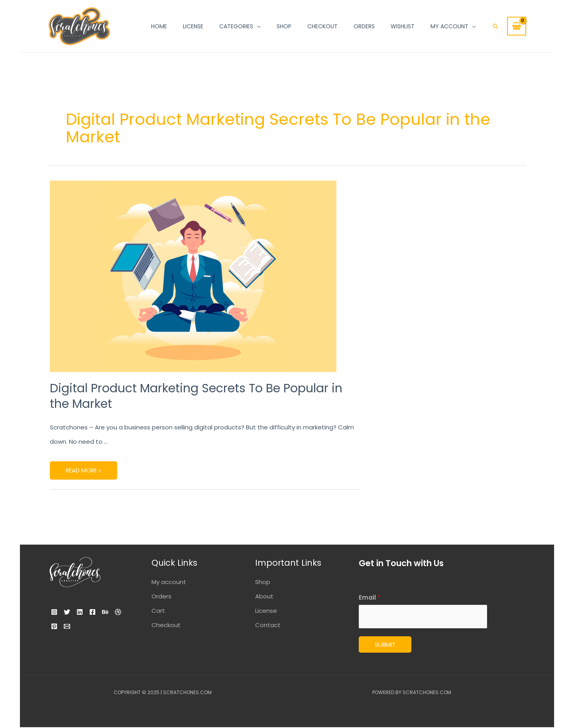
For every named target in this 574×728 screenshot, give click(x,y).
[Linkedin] (89, 612)
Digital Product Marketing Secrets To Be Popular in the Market (196, 396)
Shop (263, 582)
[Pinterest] (92, 626)
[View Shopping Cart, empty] (517, 26)
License (266, 611)
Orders (161, 596)
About (264, 596)
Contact (268, 625)
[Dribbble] (74, 626)
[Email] (109, 626)
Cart (158, 611)
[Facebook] (107, 612)
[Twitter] (72, 612)
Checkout (166, 625)
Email (370, 597)
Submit (385, 645)
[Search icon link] (495, 26)
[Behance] (57, 626)
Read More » (84, 468)
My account (169, 582)
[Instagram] (54, 612)
